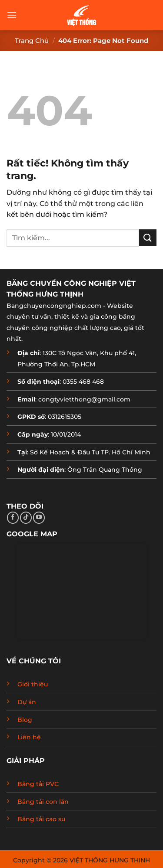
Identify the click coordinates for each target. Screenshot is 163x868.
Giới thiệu (33, 684)
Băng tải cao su (41, 819)
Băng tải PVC (38, 784)
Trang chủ (32, 41)
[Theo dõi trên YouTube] (39, 518)
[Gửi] (148, 238)
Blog (25, 720)
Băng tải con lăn (43, 802)
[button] (12, 15)
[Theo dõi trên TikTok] (26, 518)
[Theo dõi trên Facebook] (13, 518)
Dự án (27, 702)
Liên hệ (29, 737)
